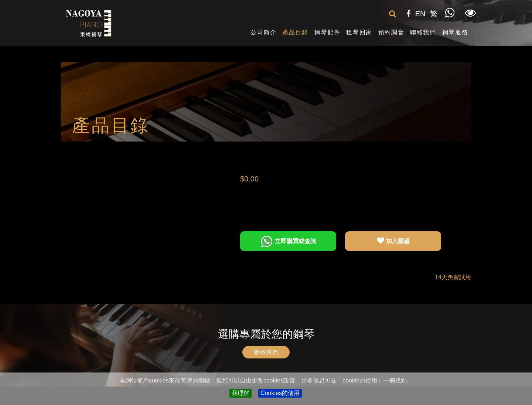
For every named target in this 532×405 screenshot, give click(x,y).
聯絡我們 (423, 32)
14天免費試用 (453, 277)
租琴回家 (359, 32)
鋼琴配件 (327, 32)
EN (420, 14)
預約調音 (391, 32)
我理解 (241, 393)
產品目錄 (296, 32)
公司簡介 (263, 32)
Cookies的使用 (280, 393)
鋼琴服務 (455, 32)
